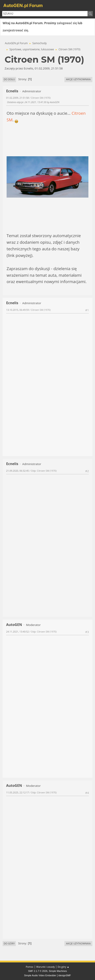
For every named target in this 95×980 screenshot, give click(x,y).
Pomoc (30, 967)
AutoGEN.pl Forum (23, 5)
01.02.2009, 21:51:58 (17, 98)
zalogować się (67, 23)
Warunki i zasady (46, 967)
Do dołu (9, 79)
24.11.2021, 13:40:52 (17, 632)
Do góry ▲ (63, 967)
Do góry (9, 943)
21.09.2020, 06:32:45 (17, 471)
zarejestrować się (15, 30)
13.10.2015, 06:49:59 (17, 310)
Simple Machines (58, 971)
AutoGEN (14, 625)
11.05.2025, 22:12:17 (17, 792)
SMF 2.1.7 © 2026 (38, 971)
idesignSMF (65, 975)
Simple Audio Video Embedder (40, 975)
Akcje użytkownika (78, 79)
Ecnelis (12, 91)
